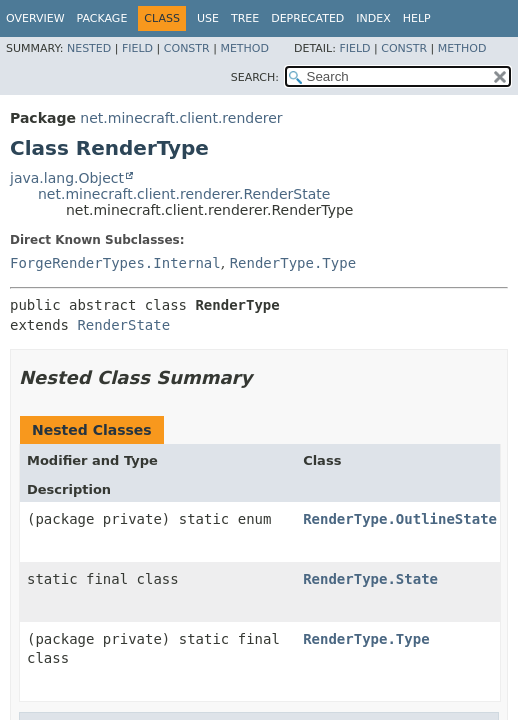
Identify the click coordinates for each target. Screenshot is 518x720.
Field (137, 48)
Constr (187, 48)
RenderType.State (370, 579)
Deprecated (307, 18)
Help (417, 18)
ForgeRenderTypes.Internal (115, 263)
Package (102, 18)
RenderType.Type (293, 263)
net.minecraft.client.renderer (181, 118)
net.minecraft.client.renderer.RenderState (184, 194)
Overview (35, 18)
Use (208, 18)
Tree (245, 18)
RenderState (123, 325)
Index (373, 18)
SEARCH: (255, 77)
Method (244, 48)
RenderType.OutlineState (400, 519)
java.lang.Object (67, 178)
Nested (89, 48)
